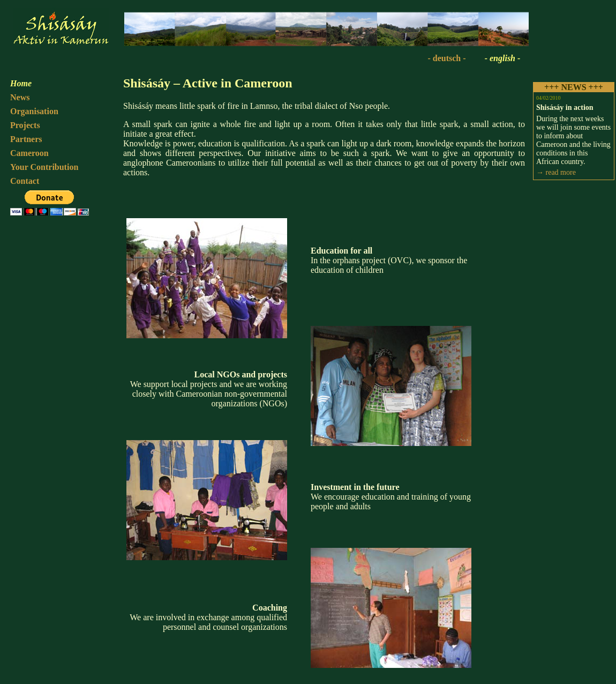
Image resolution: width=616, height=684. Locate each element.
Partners (26, 139)
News (20, 97)
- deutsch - (446, 58)
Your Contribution (44, 167)
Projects (25, 125)
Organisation (34, 111)
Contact (25, 181)
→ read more (556, 172)
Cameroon (29, 153)
